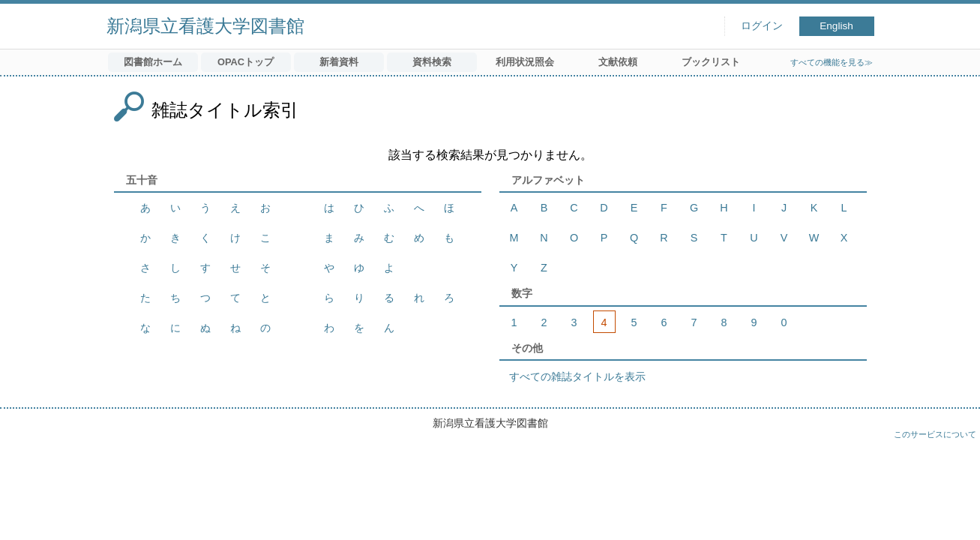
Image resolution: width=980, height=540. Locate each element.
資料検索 (432, 62)
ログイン (762, 26)
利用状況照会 (525, 62)
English (836, 26)
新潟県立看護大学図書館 (205, 26)
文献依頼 (618, 62)
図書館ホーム (153, 62)
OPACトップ (246, 62)
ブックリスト (711, 62)
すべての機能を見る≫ (832, 62)
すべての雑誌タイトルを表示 (577, 376)
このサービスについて (935, 434)
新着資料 (339, 62)
